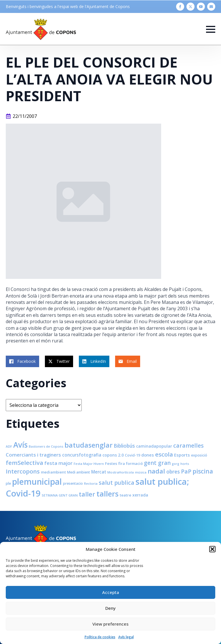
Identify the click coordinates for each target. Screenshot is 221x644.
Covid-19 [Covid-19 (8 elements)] (133, 455)
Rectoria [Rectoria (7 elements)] (91, 483)
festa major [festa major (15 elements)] (58, 463)
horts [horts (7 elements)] (185, 464)
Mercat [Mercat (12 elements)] (99, 472)
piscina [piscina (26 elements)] (203, 471)
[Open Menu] (211, 29)
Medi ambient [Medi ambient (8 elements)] (79, 472)
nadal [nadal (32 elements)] (156, 471)
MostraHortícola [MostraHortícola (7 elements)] (121, 472)
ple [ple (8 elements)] (8, 483)
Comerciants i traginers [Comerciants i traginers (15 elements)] (33, 455)
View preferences (110, 624)
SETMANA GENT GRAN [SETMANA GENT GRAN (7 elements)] (60, 495)
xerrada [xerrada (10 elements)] (140, 495)
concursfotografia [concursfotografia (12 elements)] (82, 455)
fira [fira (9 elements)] (122, 463)
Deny (110, 608)
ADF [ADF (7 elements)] (9, 446)
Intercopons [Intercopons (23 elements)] (23, 471)
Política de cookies (100, 637)
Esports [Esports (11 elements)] (182, 455)
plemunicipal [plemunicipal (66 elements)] (37, 482)
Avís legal (126, 637)
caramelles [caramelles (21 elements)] (188, 445)
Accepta (111, 592)
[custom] (211, 7)
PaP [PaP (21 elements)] (186, 471)
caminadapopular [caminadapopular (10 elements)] (154, 446)
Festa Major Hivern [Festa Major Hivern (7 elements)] (89, 464)
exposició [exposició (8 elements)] (199, 455)
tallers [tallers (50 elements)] (107, 494)
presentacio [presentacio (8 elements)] (73, 483)
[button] (212, 549)
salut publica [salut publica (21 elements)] (117, 483)
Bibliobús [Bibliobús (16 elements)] (124, 446)
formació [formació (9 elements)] (134, 463)
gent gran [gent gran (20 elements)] (157, 463)
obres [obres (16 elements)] (173, 471)
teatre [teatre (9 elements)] (125, 495)
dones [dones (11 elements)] (148, 455)
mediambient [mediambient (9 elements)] (53, 472)
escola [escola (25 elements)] (164, 454)
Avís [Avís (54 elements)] (20, 445)
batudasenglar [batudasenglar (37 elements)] (88, 445)
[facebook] (180, 7)
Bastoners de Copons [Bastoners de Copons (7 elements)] (46, 446)
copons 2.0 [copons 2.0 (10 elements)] (113, 455)
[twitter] (190, 7)
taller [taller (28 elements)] (87, 494)
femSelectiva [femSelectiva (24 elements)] (24, 463)
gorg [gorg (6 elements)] (176, 464)
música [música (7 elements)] (141, 472)
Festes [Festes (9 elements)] (111, 463)
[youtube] (201, 7)
